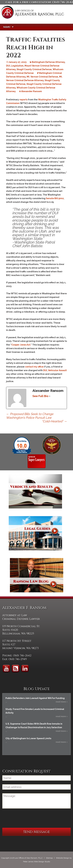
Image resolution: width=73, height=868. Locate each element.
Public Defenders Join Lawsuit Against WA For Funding (35, 698)
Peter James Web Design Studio (37, 862)
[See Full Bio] (50, 396)
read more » (62, 702)
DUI (8, 66)
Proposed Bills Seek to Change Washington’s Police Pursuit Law (30, 416)
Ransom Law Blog (37, 575)
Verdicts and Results (35, 491)
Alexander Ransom (32, 91)
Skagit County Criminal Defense (34, 69)
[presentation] (25, 818)
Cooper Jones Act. (21, 345)
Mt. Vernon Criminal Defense (42, 77)
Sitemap (49, 858)
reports (23, 100)
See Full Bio (40, 396)
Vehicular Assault (57, 370)
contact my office (34, 367)
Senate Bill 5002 (55, 198)
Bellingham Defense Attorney (48, 62)
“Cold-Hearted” (54, 421)
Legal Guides (35, 533)
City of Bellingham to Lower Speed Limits (28, 738)
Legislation (17, 66)
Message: (36, 801)
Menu (7, 27)
